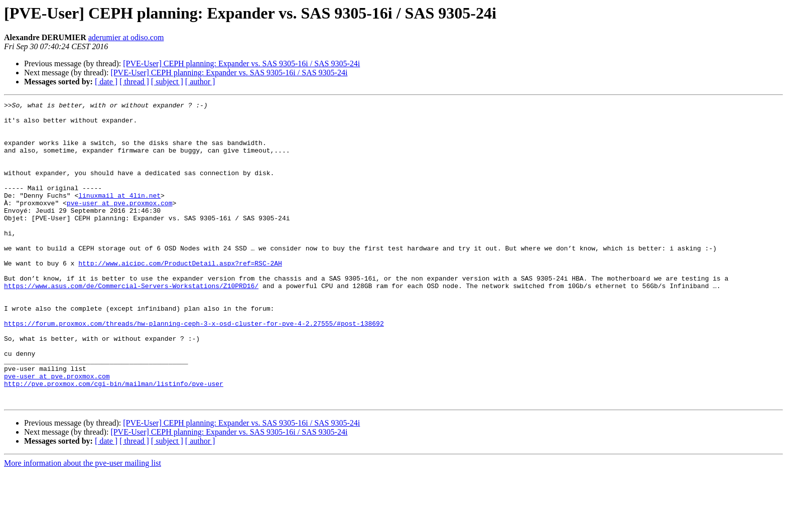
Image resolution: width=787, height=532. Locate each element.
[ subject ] (167, 82)
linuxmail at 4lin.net (119, 215)
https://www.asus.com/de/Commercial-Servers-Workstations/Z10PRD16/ (131, 323)
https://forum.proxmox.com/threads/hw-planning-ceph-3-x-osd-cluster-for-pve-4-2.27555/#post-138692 (194, 368)
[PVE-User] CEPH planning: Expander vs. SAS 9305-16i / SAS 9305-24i (241, 63)
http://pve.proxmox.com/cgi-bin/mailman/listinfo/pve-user (114, 441)
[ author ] (200, 82)
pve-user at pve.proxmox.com (120, 224)
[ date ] (106, 82)
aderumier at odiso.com (126, 37)
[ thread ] (134, 82)
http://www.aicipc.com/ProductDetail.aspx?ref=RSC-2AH (180, 296)
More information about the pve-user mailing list (83, 523)
